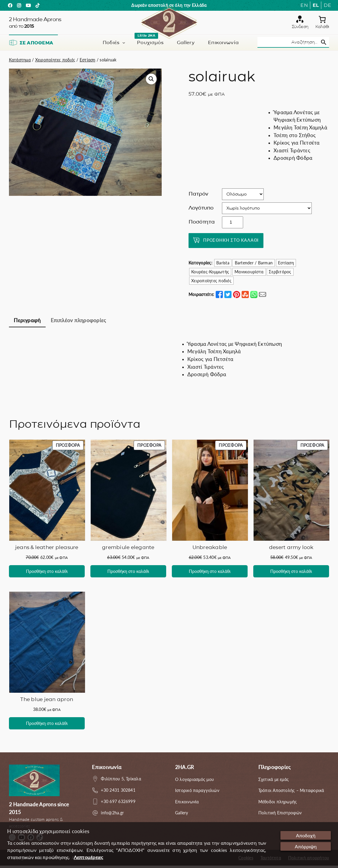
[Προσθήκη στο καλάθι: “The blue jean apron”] (47, 725)
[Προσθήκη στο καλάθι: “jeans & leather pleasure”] (47, 574)
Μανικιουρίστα (249, 274)
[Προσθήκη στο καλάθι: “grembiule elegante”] (128, 574)
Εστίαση (88, 62)
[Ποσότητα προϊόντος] (233, 224)
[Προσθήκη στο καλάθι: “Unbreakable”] (210, 574)
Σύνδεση (300, 28)
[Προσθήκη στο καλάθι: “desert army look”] (291, 574)
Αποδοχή (305, 836)
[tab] (27, 323)
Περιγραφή (27, 323)
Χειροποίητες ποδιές (55, 62)
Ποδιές (111, 44)
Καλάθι (322, 28)
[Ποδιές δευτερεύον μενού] (124, 45)
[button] (151, 81)
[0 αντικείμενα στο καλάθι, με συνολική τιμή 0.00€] (322, 21)
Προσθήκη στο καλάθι (231, 242)
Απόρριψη (304, 847)
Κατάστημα (20, 62)
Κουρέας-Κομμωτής (210, 274)
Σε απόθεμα (31, 45)
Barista (223, 265)
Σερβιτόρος (280, 274)
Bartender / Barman (254, 265)
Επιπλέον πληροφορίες (78, 323)
